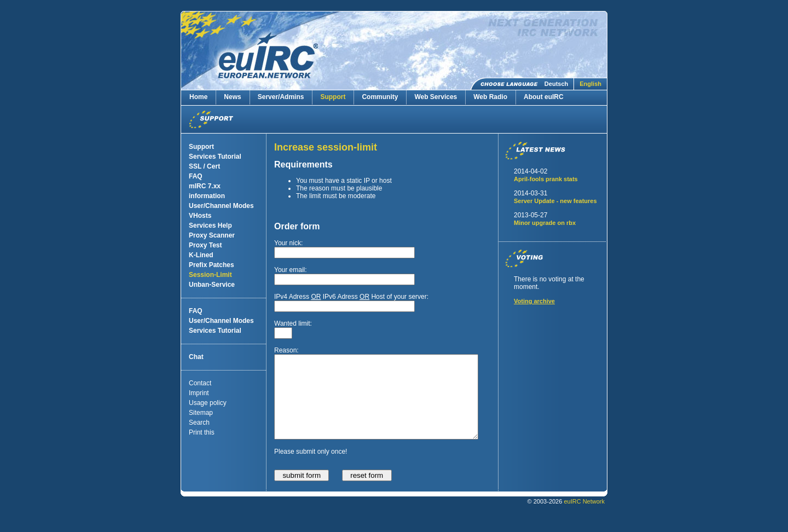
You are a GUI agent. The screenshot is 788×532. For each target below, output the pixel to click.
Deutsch (556, 84)
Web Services (436, 97)
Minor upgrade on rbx (545, 223)
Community (380, 97)
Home (198, 97)
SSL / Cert (204, 166)
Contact (200, 383)
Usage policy (208, 403)
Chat (196, 357)
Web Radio (490, 97)
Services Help (210, 225)
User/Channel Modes (221, 206)
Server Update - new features (555, 201)
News (232, 97)
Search (199, 423)
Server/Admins (281, 97)
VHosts (200, 216)
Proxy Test (205, 245)
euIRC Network (584, 518)
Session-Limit (210, 275)
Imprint (199, 393)
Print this (202, 432)
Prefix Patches (212, 265)
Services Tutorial (215, 157)
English (590, 84)
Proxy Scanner (212, 235)
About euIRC (544, 97)
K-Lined (201, 255)
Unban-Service (212, 285)
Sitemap (201, 413)
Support (333, 97)
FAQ (196, 176)
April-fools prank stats (546, 179)
